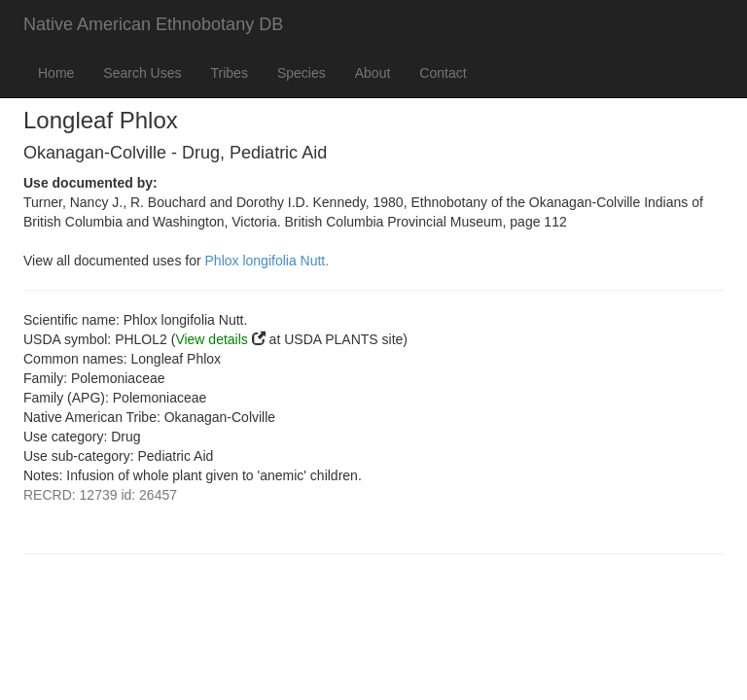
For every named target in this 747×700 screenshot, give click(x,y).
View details (211, 339)
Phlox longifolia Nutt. (267, 261)
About (373, 73)
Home (56, 73)
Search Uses (142, 73)
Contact (443, 73)
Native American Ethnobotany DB (153, 24)
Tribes (230, 73)
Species (302, 73)
